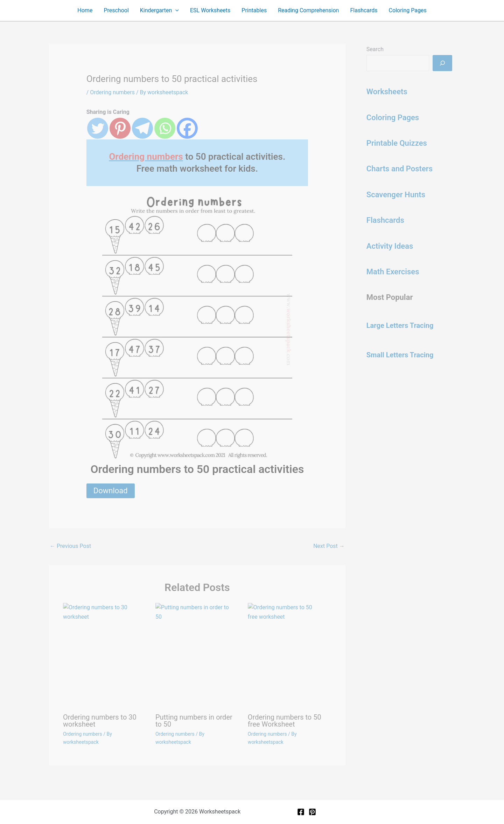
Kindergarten (159, 11)
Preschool (116, 10)
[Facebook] (301, 812)
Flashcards (364, 10)
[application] (175, 11)
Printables (254, 10)
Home (85, 10)
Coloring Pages (408, 10)
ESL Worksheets (210, 10)
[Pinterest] (312, 812)
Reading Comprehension (308, 10)
